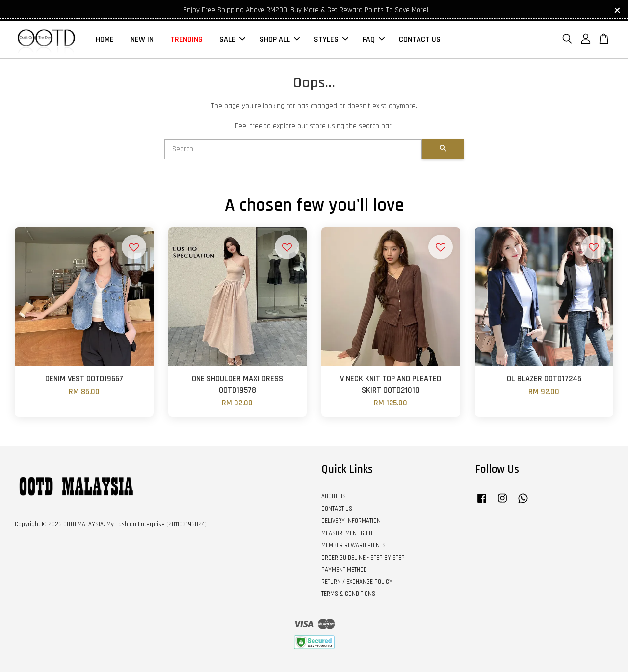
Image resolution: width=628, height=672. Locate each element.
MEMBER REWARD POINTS (353, 546)
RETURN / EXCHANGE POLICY (357, 582)
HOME (105, 40)
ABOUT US (334, 497)
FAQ (374, 40)
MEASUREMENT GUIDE (348, 534)
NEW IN (142, 40)
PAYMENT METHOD (344, 570)
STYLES (331, 40)
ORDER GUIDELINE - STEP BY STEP (363, 558)
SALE (232, 40)
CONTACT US (420, 40)
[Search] (293, 150)
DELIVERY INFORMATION (351, 521)
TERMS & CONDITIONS (348, 594)
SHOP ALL (280, 40)
